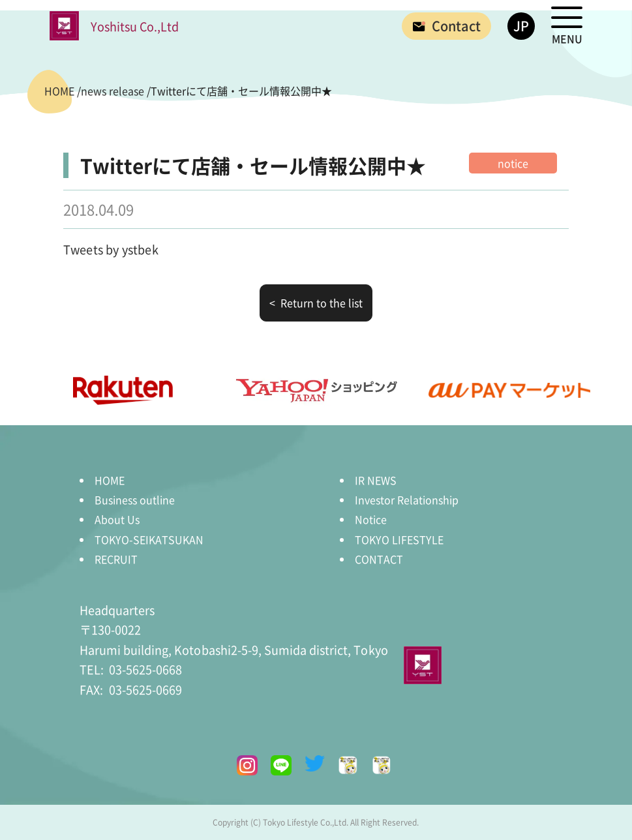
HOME (110, 480)
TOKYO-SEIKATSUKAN (149, 539)
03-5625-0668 (131, 669)
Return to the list (320, 303)
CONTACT (379, 559)
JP (521, 26)
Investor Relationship (407, 500)
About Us (117, 519)
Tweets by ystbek (111, 249)
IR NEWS (376, 480)
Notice (371, 519)
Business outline (135, 500)
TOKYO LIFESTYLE (399, 539)
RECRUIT (116, 559)
